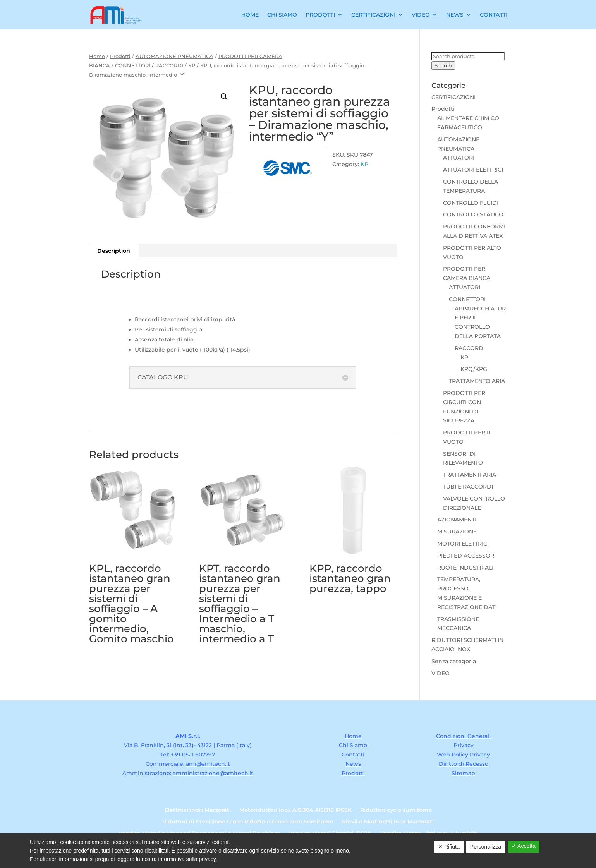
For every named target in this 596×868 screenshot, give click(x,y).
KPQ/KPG (474, 369)
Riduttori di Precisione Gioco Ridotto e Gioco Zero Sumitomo (248, 822)
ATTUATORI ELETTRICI (473, 170)
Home (250, 15)
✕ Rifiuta (449, 847)
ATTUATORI (459, 158)
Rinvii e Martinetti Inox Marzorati (388, 822)
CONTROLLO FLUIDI (471, 203)
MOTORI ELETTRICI (463, 544)
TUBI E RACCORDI (468, 487)
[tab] (114, 251)
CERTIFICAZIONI (453, 97)
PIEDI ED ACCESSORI (466, 556)
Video (421, 15)
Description (114, 251)
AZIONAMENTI (457, 520)
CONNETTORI (133, 66)
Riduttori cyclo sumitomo (396, 810)
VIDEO (441, 673)
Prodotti (320, 15)
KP (192, 66)
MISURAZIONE (457, 532)
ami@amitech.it (208, 764)
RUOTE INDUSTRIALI (465, 568)
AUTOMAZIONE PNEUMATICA (174, 56)
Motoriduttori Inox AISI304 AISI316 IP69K (295, 810)
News (455, 15)
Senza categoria (454, 661)
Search (443, 65)
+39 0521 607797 (193, 755)
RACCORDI (169, 66)
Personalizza (486, 847)
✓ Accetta (524, 846)
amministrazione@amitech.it (213, 773)
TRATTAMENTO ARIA (477, 381)
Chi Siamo (282, 15)
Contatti (494, 15)
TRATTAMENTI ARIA (470, 475)
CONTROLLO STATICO (473, 214)
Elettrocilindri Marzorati (198, 810)
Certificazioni (373, 15)
